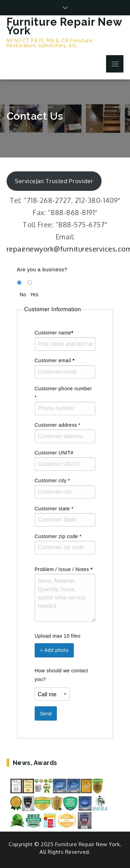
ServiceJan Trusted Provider (54, 181)
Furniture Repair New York (64, 26)
